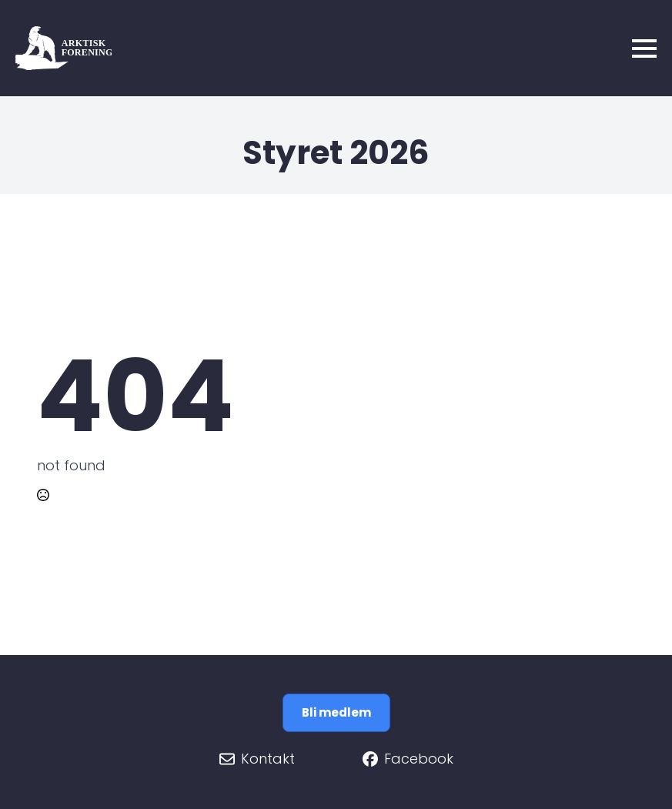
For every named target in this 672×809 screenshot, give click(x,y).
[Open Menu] (644, 48)
